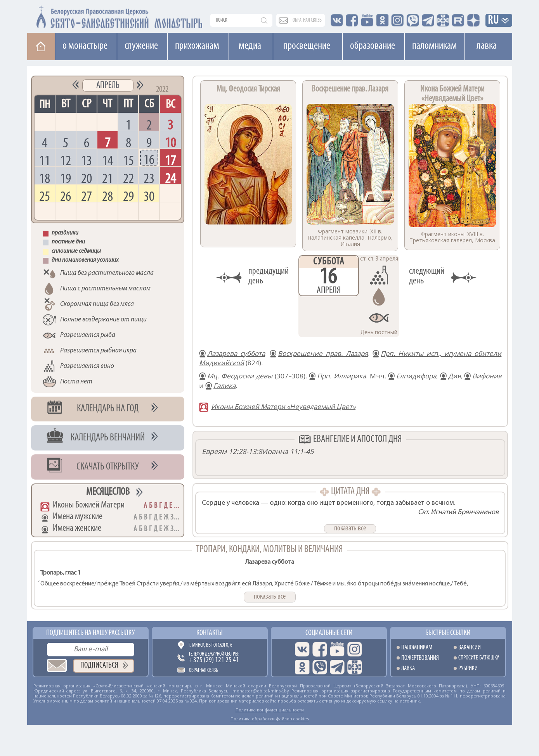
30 (149, 196)
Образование (373, 46)
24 (170, 178)
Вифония (487, 376)
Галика (224, 386)
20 (87, 178)
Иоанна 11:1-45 (288, 451)
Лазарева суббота (236, 353)
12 (66, 160)
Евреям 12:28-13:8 (232, 451)
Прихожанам (197, 46)
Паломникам (434, 46)
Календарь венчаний (108, 438)
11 (45, 160)
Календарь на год (108, 409)
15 (128, 160)
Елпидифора (416, 376)
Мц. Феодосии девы (240, 376)
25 (45, 196)
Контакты (210, 633)
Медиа (250, 46)
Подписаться (99, 665)
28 (107, 196)
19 (66, 178)
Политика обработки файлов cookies (270, 719)
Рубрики (468, 669)
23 (149, 178)
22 (128, 178)
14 (107, 160)
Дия (454, 376)
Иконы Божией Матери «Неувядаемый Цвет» (283, 406)
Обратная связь (204, 671)
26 (66, 196)
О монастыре (85, 46)
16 (149, 159)
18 (45, 178)
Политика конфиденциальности (270, 710)
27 (87, 196)
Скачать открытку (108, 467)
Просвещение (307, 46)
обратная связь (307, 20)
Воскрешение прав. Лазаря (323, 353)
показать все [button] (350, 528)
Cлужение (141, 46)
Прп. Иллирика (341, 376)
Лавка (487, 46)
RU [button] (494, 21)
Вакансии (470, 648)
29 (128, 196)
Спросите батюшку (479, 658)
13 (87, 160)
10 (170, 142)
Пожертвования (420, 658)
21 (107, 178)
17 (170, 160)
